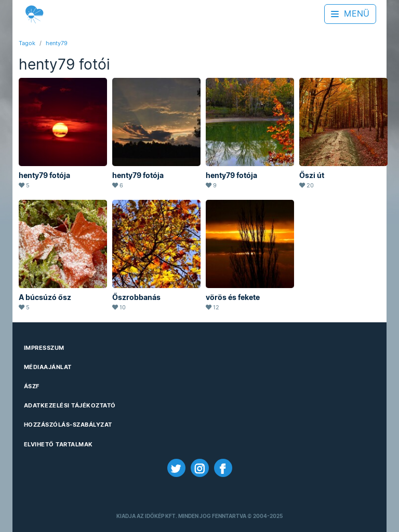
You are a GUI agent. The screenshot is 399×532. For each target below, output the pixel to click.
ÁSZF (32, 386)
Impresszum (44, 348)
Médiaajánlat (48, 367)
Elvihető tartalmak (58, 444)
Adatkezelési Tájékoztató (70, 405)
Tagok (27, 43)
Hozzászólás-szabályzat (68, 425)
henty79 (57, 43)
